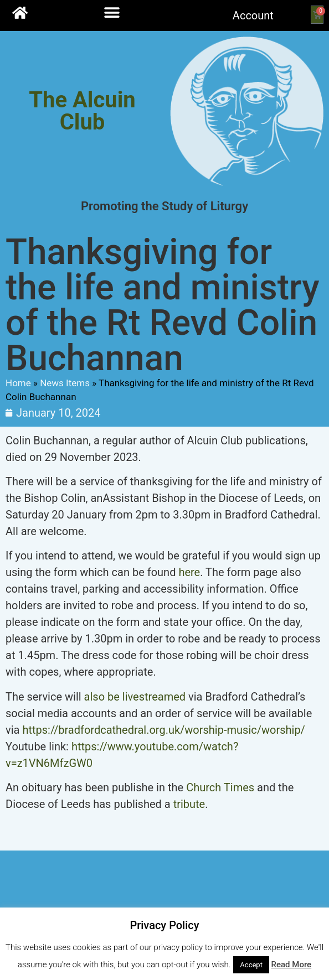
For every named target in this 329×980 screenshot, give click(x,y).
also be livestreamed (135, 697)
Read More (292, 965)
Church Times (220, 787)
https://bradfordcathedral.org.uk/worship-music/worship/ (163, 730)
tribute (189, 804)
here (189, 572)
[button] (112, 12)
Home (18, 383)
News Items (65, 383)
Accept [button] (251, 965)
